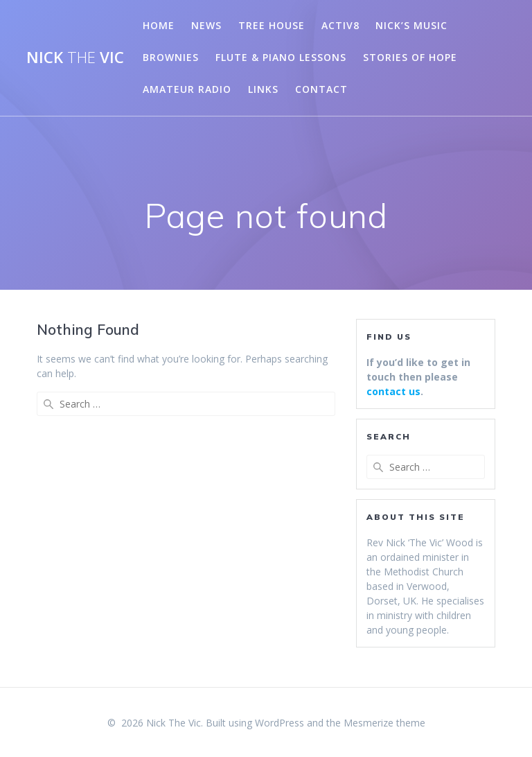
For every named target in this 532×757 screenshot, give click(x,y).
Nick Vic (75, 58)
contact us (393, 391)
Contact (321, 89)
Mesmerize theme (384, 723)
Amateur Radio (187, 89)
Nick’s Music (411, 25)
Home (159, 25)
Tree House (272, 25)
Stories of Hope (410, 57)
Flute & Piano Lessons (281, 57)
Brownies (171, 57)
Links (263, 89)
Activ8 (340, 25)
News (206, 25)
